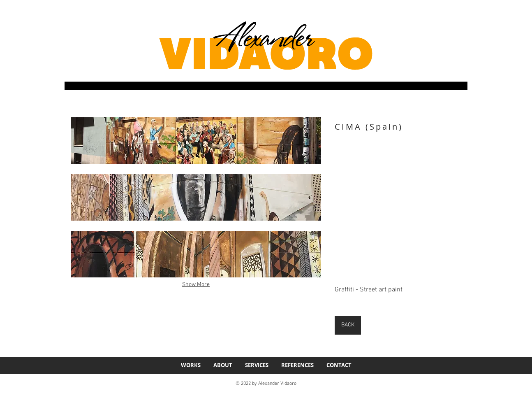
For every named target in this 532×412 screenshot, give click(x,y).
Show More (196, 285)
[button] (196, 141)
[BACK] (348, 325)
